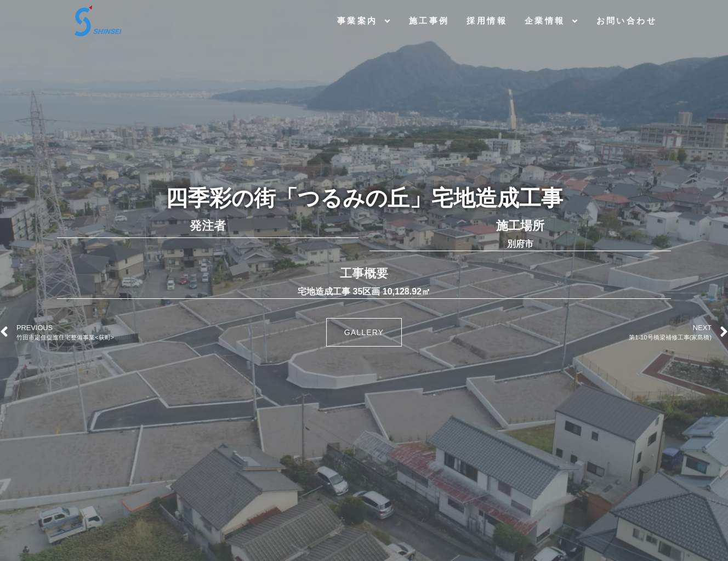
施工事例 (429, 21)
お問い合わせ (627, 21)
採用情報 (487, 21)
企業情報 (552, 21)
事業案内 (364, 21)
